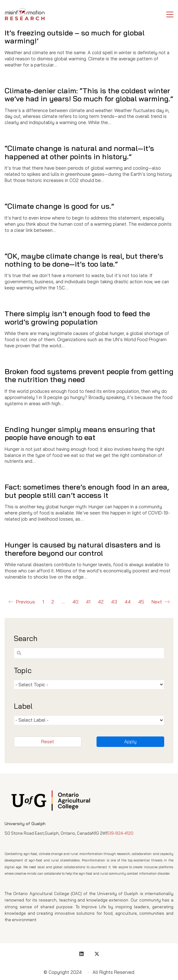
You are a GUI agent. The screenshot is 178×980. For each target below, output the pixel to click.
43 (114, 602)
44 (128, 602)
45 (141, 602)
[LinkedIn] (81, 954)
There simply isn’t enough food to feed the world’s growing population (77, 318)
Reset (48, 742)
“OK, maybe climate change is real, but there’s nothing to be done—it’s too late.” (84, 260)
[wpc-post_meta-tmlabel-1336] (89, 720)
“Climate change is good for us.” (59, 206)
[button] (170, 14)
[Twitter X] (97, 954)
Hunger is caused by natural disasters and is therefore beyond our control (83, 549)
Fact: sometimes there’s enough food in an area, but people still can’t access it (87, 491)
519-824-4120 (120, 833)
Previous (22, 602)
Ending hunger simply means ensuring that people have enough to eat (80, 433)
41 (88, 602)
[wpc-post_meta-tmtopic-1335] (89, 685)
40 (75, 602)
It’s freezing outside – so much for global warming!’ (75, 37)
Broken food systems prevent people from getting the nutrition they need (89, 375)
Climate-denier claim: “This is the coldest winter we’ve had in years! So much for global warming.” (89, 95)
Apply (130, 742)
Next (161, 602)
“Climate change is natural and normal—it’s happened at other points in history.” (79, 152)
